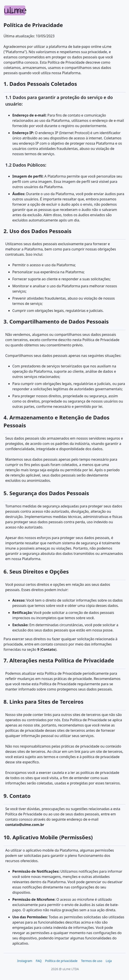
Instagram (25, 961)
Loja (109, 961)
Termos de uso (92, 961)
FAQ (39, 961)
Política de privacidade (61, 961)
